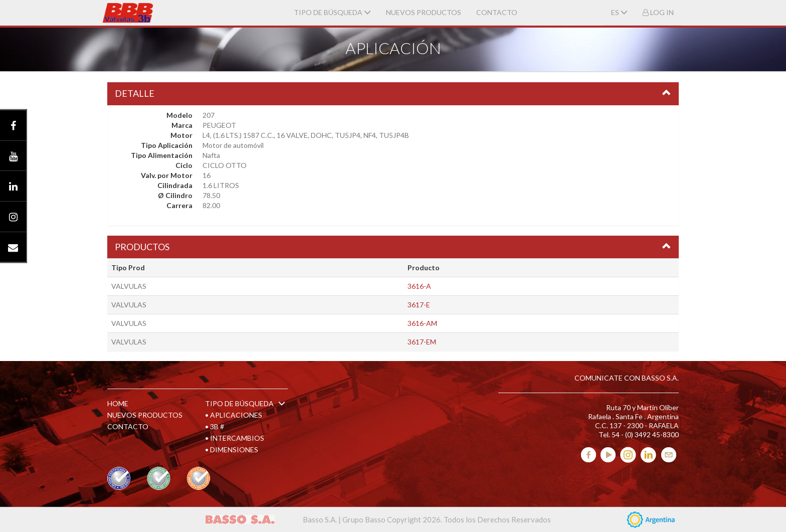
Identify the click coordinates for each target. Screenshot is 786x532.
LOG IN (658, 12)
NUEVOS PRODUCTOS (424, 12)
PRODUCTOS (142, 247)
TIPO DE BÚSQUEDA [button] (332, 12)
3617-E (419, 305)
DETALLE (135, 93)
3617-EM (422, 342)
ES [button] (619, 12)
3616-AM (422, 323)
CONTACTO (497, 12)
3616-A (419, 286)
